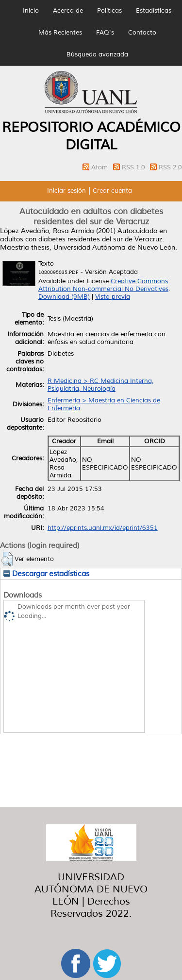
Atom (100, 167)
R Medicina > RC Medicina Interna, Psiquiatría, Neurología (100, 385)
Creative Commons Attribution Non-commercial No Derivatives (103, 285)
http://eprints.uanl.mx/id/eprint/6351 (103, 528)
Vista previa (113, 297)
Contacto (142, 33)
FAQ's (105, 33)
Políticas (109, 11)
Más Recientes (60, 33)
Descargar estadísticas (46, 574)
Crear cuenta (112, 191)
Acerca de (68, 11)
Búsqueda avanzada (97, 54)
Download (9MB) (64, 297)
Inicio (31, 11)
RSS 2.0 (170, 167)
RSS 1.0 (134, 167)
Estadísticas (154, 11)
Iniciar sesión (66, 191)
